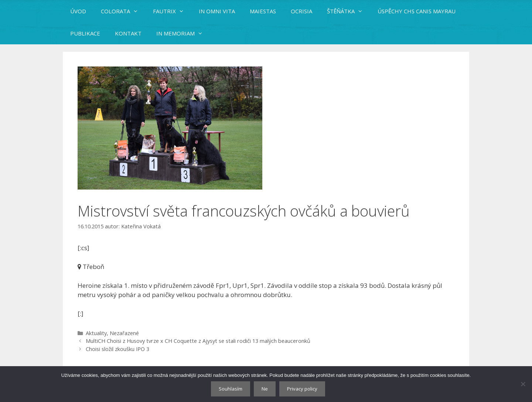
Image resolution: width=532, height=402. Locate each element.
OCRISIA (301, 11)
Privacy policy (302, 389)
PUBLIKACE (85, 33)
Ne (265, 389)
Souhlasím (231, 389)
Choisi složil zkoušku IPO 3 (117, 349)
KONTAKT (128, 33)
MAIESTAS (263, 11)
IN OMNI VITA (217, 11)
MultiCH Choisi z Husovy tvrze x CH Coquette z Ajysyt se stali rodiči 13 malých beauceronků (198, 341)
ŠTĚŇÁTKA (349, 11)
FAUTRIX (172, 11)
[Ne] (523, 384)
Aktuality (96, 333)
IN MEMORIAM (183, 33)
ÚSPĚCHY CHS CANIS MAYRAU (417, 11)
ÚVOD (78, 11)
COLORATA (123, 11)
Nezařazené (124, 333)
